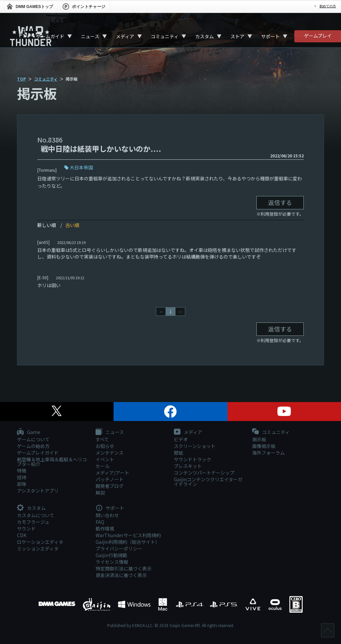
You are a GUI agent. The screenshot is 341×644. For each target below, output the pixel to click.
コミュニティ (165, 36)
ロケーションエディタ (40, 542)
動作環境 (105, 529)
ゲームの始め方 (33, 446)
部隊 (22, 484)
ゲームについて (33, 439)
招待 (22, 477)
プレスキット (188, 466)
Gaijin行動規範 (111, 555)
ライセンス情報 (112, 562)
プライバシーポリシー (119, 548)
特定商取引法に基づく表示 (124, 568)
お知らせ (105, 446)
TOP (21, 79)
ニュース (90, 36)
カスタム (204, 36)
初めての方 (328, 6)
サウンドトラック (192, 459)
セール (103, 466)
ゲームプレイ (318, 36)
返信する (280, 202)
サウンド (26, 529)
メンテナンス (110, 453)
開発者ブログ (110, 486)
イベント (105, 459)
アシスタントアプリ (38, 491)
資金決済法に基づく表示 (121, 575)
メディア (125, 36)
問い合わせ (107, 515)
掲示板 (259, 439)
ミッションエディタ (38, 548)
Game (29, 432)
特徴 (22, 471)
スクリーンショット (195, 446)
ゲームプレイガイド (38, 453)
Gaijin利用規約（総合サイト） (128, 542)
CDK (22, 535)
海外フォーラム (268, 453)
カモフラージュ (33, 522)
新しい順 (47, 225)
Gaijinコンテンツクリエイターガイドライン (208, 482)
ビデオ (181, 439)
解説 (100, 493)
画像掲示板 (264, 446)
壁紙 (178, 453)
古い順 (72, 225)
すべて (102, 439)
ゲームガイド (50, 36)
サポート (270, 36)
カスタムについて (36, 515)
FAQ (100, 522)
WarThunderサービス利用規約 (128, 535)
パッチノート (110, 479)
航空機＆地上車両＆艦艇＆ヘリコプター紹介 (52, 462)
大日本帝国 (81, 167)
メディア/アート (112, 473)
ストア (237, 36)
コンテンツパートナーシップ (204, 473)
